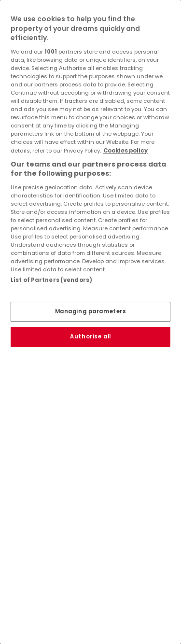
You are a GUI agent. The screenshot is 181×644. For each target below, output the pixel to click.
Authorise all (90, 336)
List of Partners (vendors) (51, 280)
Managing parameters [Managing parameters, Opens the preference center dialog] (91, 311)
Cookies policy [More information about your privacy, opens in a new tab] (125, 151)
